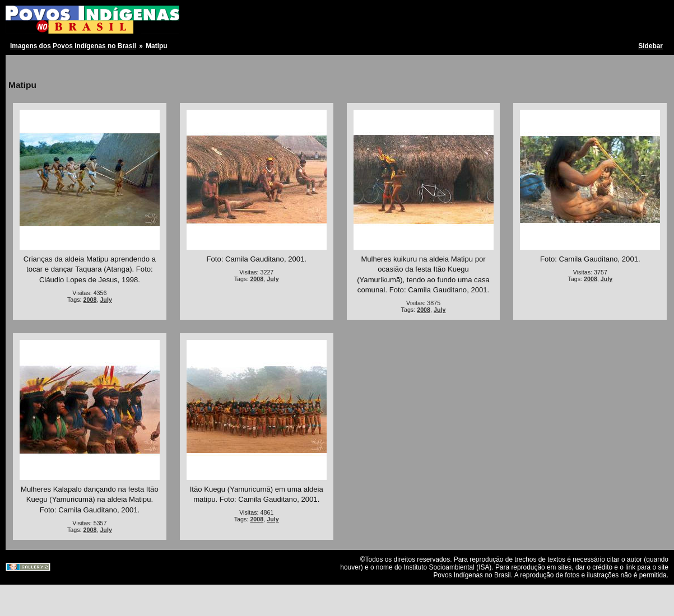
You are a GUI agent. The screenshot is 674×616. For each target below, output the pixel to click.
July (106, 300)
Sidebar (650, 46)
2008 (90, 300)
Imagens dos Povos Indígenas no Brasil (73, 46)
